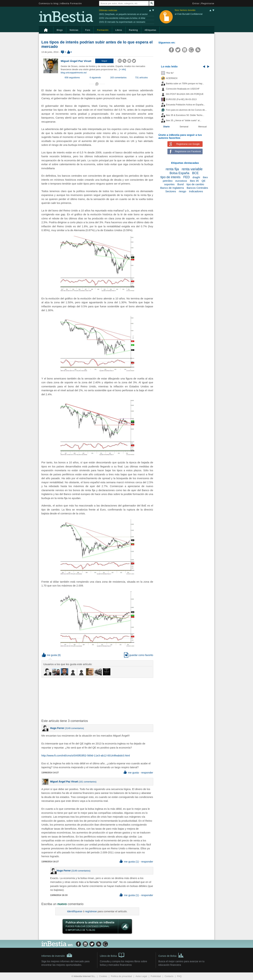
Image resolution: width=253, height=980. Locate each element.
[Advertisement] (98, 698)
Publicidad (156, 976)
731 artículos (141, 78)
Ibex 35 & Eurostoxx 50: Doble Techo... (185, 115)
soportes (169, 184)
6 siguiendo (95, 78)
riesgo (183, 191)
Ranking (133, 30)
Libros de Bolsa (112, 955)
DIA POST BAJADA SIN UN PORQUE (185, 94)
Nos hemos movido (185, 10)
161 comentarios (88, 782)
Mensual (203, 127)
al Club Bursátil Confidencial (189, 14)
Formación (103, 30)
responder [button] (147, 773)
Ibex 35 (194, 181)
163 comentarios (118, 78)
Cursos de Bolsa (171, 955)
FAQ (179, 976)
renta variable (192, 169)
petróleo (168, 181)
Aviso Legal (141, 976)
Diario (167, 127)
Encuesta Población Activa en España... (186, 105)
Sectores (171, 191)
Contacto (169, 976)
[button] (104, 61)
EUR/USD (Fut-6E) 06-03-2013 (181, 99)
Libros (119, 30)
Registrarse (208, 4)
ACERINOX (172, 78)
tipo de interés (170, 177)
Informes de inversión (57, 955)
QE (203, 181)
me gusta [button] (50, 655)
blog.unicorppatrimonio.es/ (74, 73)
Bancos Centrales (197, 188)
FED (186, 177)
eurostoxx (181, 181)
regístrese (91, 911)
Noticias (74, 30)
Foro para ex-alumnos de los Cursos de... (186, 110)
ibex (205, 177)
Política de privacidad (121, 976)
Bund (180, 184)
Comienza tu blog (49, 4)
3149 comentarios (74, 728)
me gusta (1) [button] (129, 862)
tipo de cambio (195, 184)
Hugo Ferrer (57, 728)
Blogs (60, 30)
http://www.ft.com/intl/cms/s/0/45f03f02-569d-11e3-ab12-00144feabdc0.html (86, 755)
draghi (196, 177)
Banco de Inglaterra (172, 188)
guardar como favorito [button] (139, 655)
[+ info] (122, 69)
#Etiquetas (150, 30)
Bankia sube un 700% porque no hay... (185, 84)
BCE (195, 173)
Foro (88, 30)
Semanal (184, 127)
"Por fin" (170, 73)
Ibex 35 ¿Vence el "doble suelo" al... (184, 120)
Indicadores (196, 191)
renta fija (172, 169)
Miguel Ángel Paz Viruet (76, 61)
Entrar (196, 4)
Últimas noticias (108, 10)
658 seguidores (72, 78)
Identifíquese (75, 911)
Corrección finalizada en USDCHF (183, 89)
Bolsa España (179, 173)
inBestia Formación (71, 4)
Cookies (103, 976)
